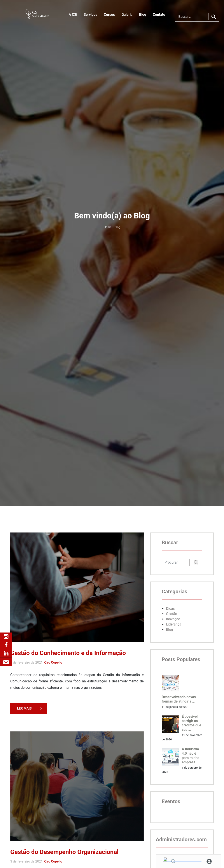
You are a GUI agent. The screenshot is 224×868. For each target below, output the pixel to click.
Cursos (109, 15)
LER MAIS (24, 708)
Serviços (90, 15)
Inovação (173, 619)
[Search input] (193, 17)
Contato (159, 15)
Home (108, 227)
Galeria (127, 15)
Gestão (172, 614)
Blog (143, 15)
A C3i (73, 15)
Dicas (170, 609)
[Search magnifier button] (213, 17)
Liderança (174, 624)
